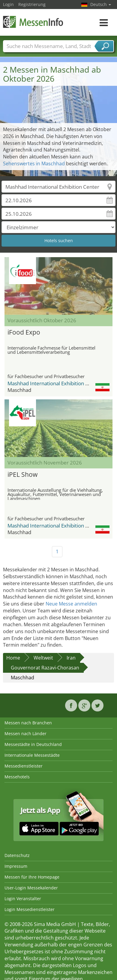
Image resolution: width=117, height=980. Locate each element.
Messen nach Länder (25, 733)
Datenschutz (17, 855)
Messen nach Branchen (28, 723)
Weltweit (43, 658)
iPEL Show (22, 474)
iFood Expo (24, 332)
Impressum (16, 866)
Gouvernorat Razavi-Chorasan (45, 668)
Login (8, 4)
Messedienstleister (24, 766)
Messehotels (17, 777)
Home (13, 658)
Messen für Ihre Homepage (32, 877)
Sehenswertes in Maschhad (34, 164)
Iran (71, 658)
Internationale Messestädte (32, 755)
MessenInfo (33, 22)
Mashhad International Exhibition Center (54, 383)
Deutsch (101, 4)
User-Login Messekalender (31, 888)
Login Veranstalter (23, 899)
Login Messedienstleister (30, 909)
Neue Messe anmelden (71, 604)
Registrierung (32, 4)
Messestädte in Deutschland (33, 744)
